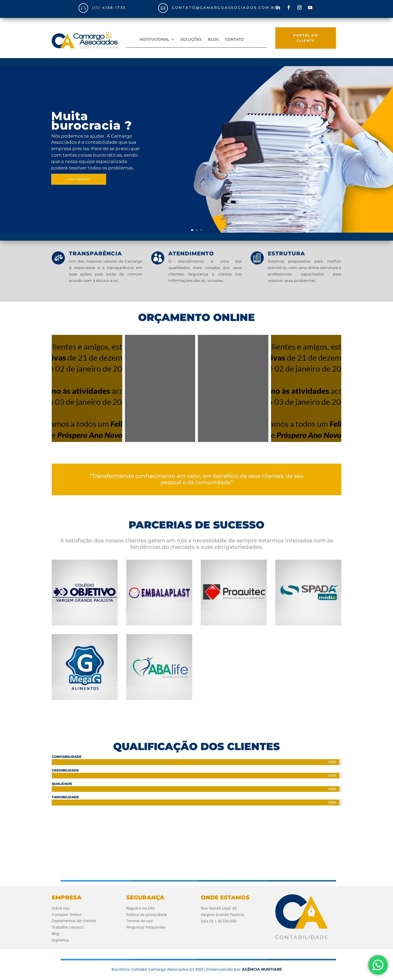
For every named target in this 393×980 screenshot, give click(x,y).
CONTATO (234, 40)
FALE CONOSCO (79, 179)
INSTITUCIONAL (154, 40)
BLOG (213, 40)
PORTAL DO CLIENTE (306, 38)
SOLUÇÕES (191, 40)
